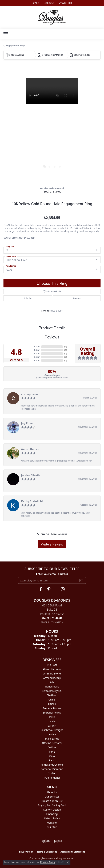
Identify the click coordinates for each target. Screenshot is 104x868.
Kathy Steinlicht (32, 501)
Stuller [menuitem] (52, 773)
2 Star (37, 357)
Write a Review (52, 544)
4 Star (37, 350)
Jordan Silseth (31, 475)
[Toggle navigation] (6, 34)
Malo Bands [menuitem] (52, 739)
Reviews (52, 337)
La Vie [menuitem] (52, 721)
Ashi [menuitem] (52, 682)
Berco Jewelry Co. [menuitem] (52, 691)
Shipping (28, 298)
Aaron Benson (31, 449)
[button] (36, 3)
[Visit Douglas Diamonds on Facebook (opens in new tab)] (41, 589)
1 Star (37, 360)
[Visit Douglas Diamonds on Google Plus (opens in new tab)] (63, 589)
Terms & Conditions (47, 852)
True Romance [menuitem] (52, 778)
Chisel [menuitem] (52, 700)
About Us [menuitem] (52, 792)
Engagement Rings (16, 46)
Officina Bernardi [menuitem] (52, 743)
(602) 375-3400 (52, 192)
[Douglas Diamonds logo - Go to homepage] (52, 17)
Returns (77, 298)
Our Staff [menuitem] (52, 827)
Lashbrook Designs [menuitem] (52, 730)
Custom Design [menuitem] (52, 810)
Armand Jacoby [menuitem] (52, 678)
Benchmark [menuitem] (52, 687)
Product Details (52, 328)
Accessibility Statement (73, 852)
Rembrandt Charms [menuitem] (52, 765)
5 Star (37, 347)
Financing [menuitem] (52, 814)
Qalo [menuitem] (52, 756)
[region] (52, 126)
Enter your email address (52, 574)
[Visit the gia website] (46, 841)
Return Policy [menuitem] (52, 818)
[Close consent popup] (68, 862)
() (65, 347)
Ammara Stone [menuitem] (52, 674)
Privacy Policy (26, 852)
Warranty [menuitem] (52, 823)
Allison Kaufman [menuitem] (52, 669)
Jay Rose (27, 423)
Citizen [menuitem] (52, 704)
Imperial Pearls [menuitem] (52, 713)
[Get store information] (52, 622)
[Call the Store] (52, 618)
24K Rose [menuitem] (52, 665)
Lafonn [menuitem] (52, 726)
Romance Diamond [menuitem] (52, 769)
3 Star (37, 353)
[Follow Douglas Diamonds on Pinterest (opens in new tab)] (49, 589)
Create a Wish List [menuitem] (52, 801)
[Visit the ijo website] (58, 841)
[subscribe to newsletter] (81, 580)
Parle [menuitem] (52, 752)
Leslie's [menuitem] (52, 734)
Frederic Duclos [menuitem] (52, 708)
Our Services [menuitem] (52, 797)
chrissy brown (31, 394)
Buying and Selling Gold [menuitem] (52, 805)
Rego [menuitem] (52, 760)
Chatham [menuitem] (52, 695)
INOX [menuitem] (52, 717)
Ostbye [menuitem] (52, 747)
